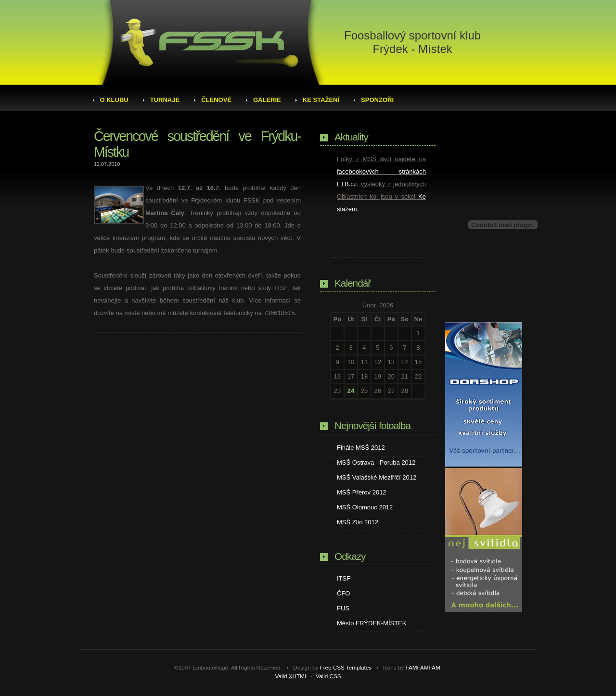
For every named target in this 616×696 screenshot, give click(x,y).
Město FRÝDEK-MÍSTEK (372, 623)
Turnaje (165, 100)
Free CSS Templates (346, 667)
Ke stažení (321, 100)
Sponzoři (377, 100)
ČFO (343, 593)
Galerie (267, 100)
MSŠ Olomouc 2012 (365, 507)
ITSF (344, 578)
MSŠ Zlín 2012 (358, 522)
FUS (343, 608)
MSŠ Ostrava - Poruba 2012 (376, 462)
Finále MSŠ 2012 (361, 448)
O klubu (114, 100)
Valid (291, 676)
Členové (216, 100)
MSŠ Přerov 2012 (362, 492)
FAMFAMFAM (423, 667)
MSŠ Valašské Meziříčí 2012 (377, 477)
